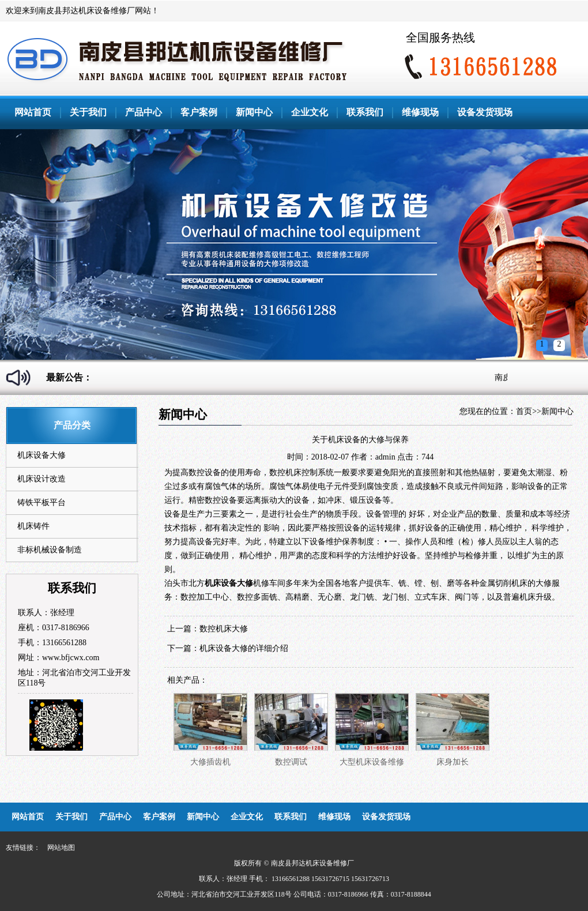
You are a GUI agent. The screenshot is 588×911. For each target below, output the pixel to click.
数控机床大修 (224, 629)
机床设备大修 (42, 455)
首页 (524, 411)
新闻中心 (254, 112)
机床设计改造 (42, 479)
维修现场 (420, 112)
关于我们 (88, 112)
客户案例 (199, 112)
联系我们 (365, 112)
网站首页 (33, 112)
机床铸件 (33, 526)
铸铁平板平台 (42, 502)
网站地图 (61, 848)
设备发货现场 (485, 112)
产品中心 (144, 112)
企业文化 (310, 112)
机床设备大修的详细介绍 (244, 648)
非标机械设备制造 (50, 550)
